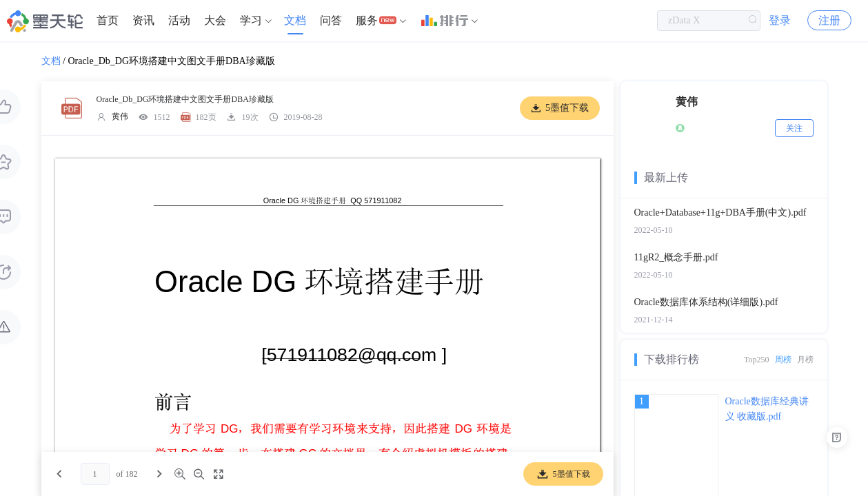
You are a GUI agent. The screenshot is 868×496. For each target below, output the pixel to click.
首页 (108, 20)
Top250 (757, 360)
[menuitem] (108, 21)
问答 (331, 20)
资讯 (143, 20)
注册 (829, 20)
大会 (215, 20)
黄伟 (120, 116)
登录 (780, 20)
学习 (251, 20)
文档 (295, 20)
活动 (179, 20)
